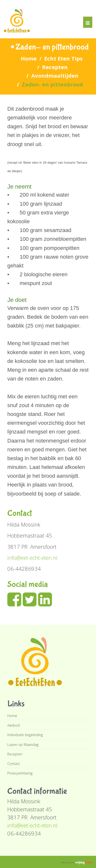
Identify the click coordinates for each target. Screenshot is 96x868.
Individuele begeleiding (25, 735)
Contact (14, 764)
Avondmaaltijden (55, 75)
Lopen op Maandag (23, 745)
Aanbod (14, 725)
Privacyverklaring (20, 773)
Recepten (55, 67)
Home (29, 58)
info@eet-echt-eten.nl (32, 558)
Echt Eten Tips (63, 58)
